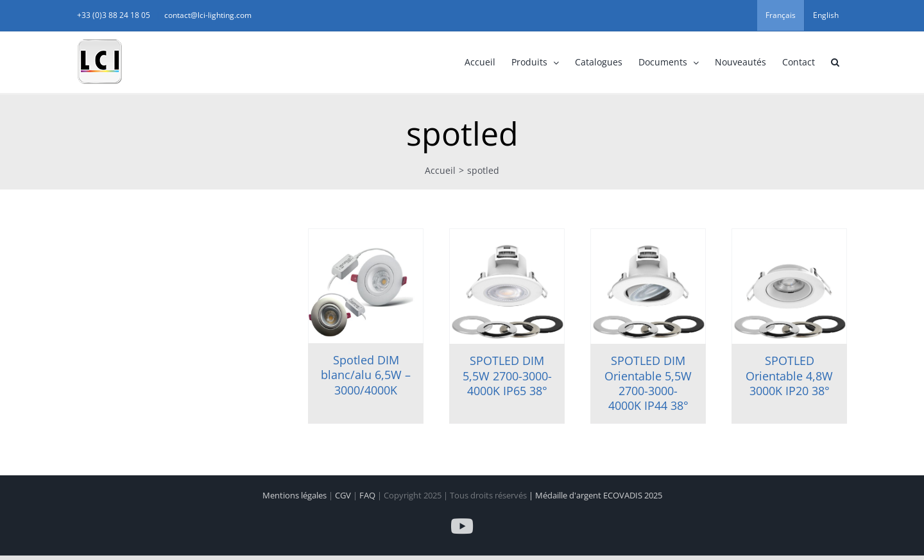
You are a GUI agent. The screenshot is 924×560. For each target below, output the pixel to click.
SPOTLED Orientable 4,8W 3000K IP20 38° (789, 376)
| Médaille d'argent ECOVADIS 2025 (595, 495)
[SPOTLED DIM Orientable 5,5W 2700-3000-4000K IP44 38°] (648, 286)
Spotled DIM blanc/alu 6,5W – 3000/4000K (366, 375)
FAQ (368, 495)
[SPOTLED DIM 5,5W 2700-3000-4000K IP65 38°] (507, 286)
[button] (835, 62)
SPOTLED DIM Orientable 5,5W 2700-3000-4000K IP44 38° (648, 383)
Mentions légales (295, 495)
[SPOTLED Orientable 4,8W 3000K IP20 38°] (789, 286)
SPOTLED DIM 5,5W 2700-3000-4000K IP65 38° (507, 376)
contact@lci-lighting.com (208, 15)
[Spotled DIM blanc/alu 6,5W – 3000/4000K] (366, 286)
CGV (344, 495)
